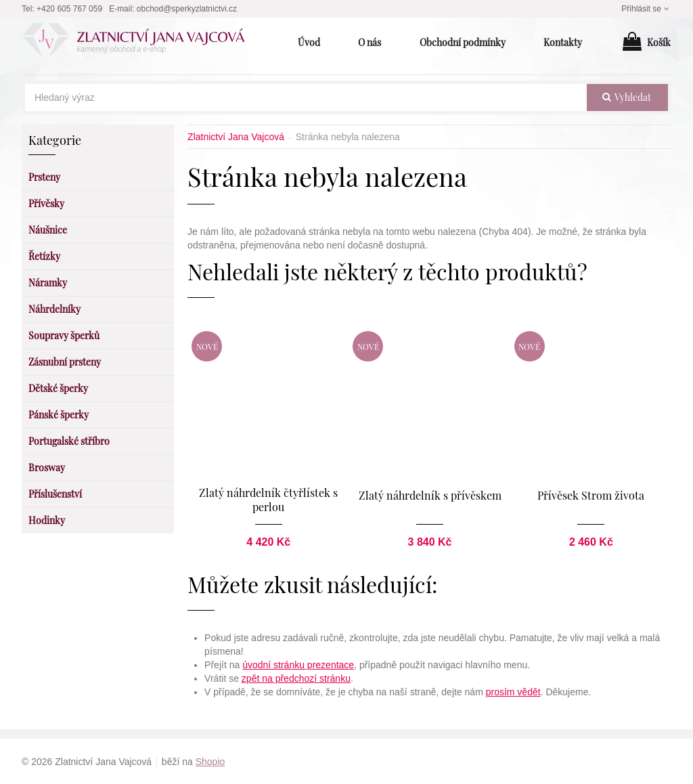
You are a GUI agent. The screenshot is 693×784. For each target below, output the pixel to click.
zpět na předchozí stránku (296, 678)
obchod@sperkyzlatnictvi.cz (187, 9)
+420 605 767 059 (69, 9)
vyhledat (627, 97)
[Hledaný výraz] (306, 97)
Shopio (210, 761)
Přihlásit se (646, 9)
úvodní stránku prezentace (298, 664)
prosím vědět (513, 691)
